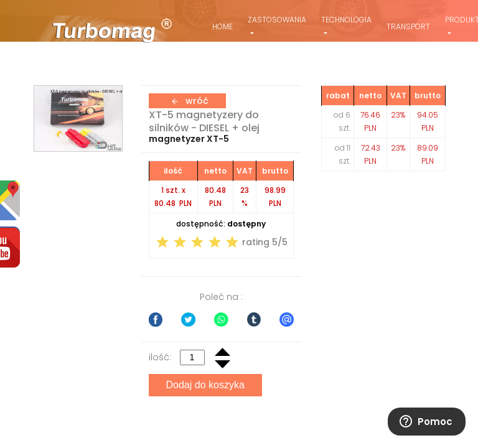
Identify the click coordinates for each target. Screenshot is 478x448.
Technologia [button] (346, 20)
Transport (408, 26)
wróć (190, 101)
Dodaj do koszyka (205, 385)
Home (223, 26)
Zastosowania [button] (277, 20)
